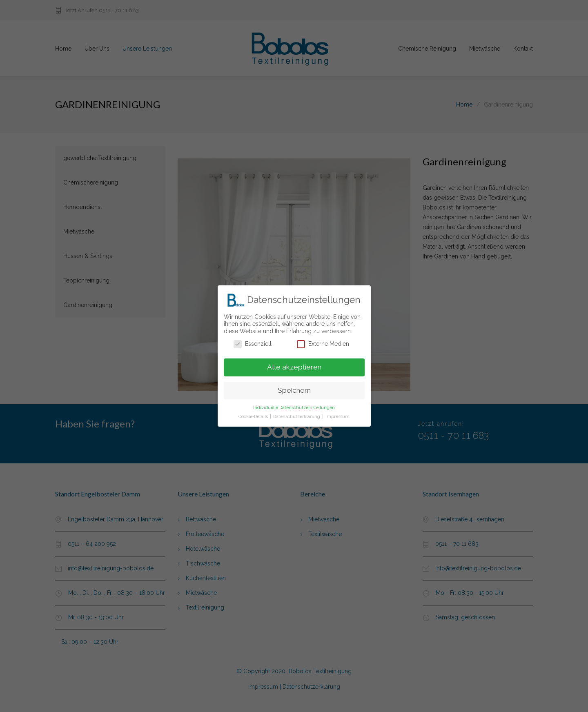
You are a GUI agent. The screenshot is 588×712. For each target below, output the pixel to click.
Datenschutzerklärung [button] (297, 414)
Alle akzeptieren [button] (294, 364)
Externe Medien (323, 341)
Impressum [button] (337, 414)
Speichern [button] (294, 387)
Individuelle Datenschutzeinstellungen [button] (294, 405)
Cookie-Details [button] (254, 414)
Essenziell (253, 341)
